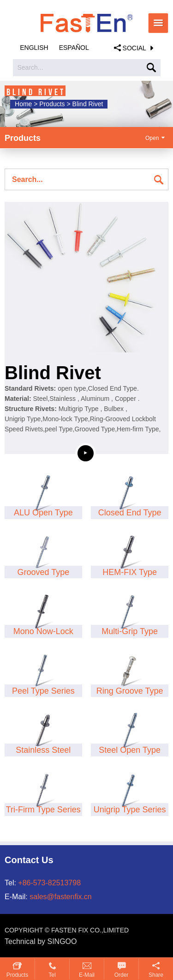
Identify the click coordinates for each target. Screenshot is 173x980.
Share (156, 975)
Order (122, 975)
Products (17, 975)
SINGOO (62, 941)
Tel (52, 975)
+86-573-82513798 (49, 883)
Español (74, 48)
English (34, 48)
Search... (30, 67)
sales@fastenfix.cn (61, 897)
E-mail (87, 975)
